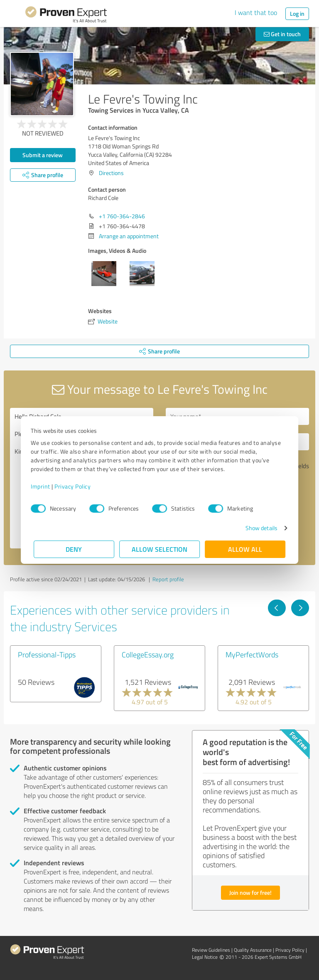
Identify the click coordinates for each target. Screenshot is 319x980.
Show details (259, 528)
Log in (297, 14)
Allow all (245, 549)
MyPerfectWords (252, 654)
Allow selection (159, 549)
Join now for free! (250, 892)
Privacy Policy (75, 486)
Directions (111, 173)
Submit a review (43, 155)
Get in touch (282, 34)
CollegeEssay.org (148, 654)
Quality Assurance (253, 950)
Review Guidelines (211, 950)
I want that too (256, 12)
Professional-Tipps (47, 654)
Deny (74, 549)
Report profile (168, 579)
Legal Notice (205, 957)
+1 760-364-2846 (122, 216)
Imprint (43, 486)
